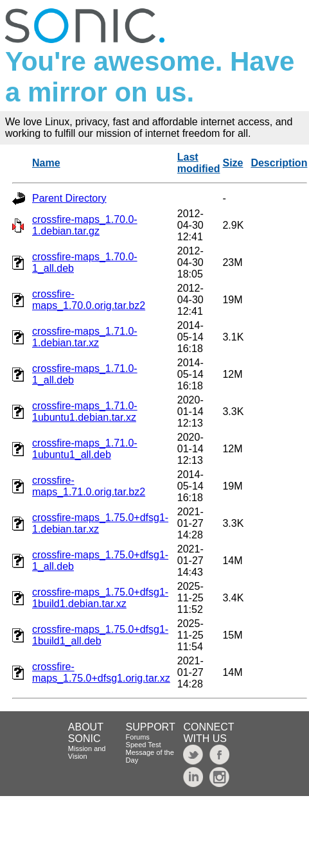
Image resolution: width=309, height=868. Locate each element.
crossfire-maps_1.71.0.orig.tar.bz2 (89, 486)
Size (233, 163)
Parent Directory (69, 198)
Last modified (199, 163)
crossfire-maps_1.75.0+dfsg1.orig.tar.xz (101, 672)
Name (46, 163)
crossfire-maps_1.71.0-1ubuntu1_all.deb (85, 449)
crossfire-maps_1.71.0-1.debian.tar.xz (85, 337)
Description (279, 163)
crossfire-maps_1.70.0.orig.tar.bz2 (89, 300)
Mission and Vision (87, 752)
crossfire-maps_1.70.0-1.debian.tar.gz (85, 225)
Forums (138, 737)
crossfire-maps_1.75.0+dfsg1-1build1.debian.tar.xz (100, 598)
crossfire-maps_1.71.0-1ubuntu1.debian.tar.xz (85, 412)
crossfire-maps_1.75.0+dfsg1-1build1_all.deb (100, 635)
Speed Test (144, 745)
